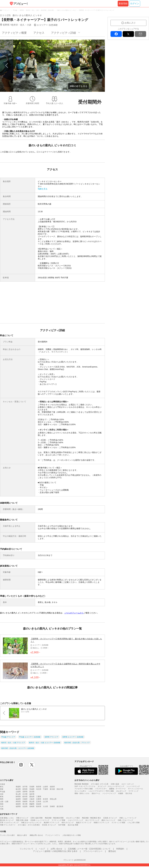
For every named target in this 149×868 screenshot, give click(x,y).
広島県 (39, 802)
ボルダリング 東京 (73, 818)
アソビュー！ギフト (53, 835)
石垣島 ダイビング (110, 818)
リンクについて (26, 849)
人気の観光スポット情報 (72, 835)
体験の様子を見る (79, 86)
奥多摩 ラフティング (51, 823)
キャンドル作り (80, 791)
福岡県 (18, 806)
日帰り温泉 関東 (36, 818)
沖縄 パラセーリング (125, 820)
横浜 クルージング (108, 820)
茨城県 (32, 789)
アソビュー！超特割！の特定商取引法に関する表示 (55, 851)
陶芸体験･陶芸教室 (82, 784)
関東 (2, 789)
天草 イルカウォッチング (9, 823)
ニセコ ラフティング (75, 820)
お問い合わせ (56, 849)
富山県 (18, 794)
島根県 (25, 802)
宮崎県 (52, 806)
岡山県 (32, 802)
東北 (2, 787)
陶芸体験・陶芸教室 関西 (54, 818)
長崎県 (32, 806)
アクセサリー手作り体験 (84, 789)
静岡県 (18, 797)
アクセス (39, 33)
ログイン (135, 4)
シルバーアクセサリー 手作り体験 (101, 791)
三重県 (39, 797)
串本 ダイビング (68, 823)
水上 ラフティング (92, 820)
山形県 (45, 787)
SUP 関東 (62, 825)
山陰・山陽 (4, 802)
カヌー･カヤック (128, 784)
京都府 (25, 799)
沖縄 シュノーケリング (128, 818)
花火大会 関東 (73, 825)
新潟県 (32, 792)
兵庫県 (39, 799)
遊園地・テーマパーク (117, 789)
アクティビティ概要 (14, 33)
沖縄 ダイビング (22, 818)
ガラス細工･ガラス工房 (100, 784)
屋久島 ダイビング (7, 820)
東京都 (52, 789)
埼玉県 (39, 789)
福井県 (32, 794)
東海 (2, 797)
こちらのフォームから (74, 613)
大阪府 (32, 799)
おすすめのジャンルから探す (87, 780)
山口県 (45, 802)
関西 (2, 799)
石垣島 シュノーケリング (40, 820)
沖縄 (2, 809)
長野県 (25, 792)
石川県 (25, 794)
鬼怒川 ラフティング (84, 823)
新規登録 (123, 4)
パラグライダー (101, 789)
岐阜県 (25, 797)
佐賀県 (25, 806)
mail (140, 34)
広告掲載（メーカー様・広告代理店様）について (89, 849)
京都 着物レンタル (7, 818)
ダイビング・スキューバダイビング (111, 786)
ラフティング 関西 (118, 823)
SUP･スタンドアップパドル (85, 786)
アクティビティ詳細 (63, 33)
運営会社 (112, 851)
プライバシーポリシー (93, 851)
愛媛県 (32, 804)
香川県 (25, 804)
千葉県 (45, 789)
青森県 (18, 787)
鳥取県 (18, 802)
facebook (116, 34)
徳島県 (18, 804)
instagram (21, 765)
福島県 (52, 787)
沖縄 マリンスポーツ (8, 825)
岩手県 (25, 787)
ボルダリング (121, 791)
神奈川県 (60, 789)
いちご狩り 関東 (134, 823)
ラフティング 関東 (58, 820)
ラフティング (133, 791)
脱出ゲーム (96, 793)
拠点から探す (22, 835)
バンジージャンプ (109, 793)
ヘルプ (42, 849)
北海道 (2, 784)
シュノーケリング (133, 786)
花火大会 (129, 793)
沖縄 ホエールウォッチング (31, 823)
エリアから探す (7, 780)
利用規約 (120, 849)
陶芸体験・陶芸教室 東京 (91, 818)
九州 (2, 806)
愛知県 (32, 797)
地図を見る (43, 189)
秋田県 (39, 787)
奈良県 (45, 799)
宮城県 (32, 787)
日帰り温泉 (115, 784)
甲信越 (2, 792)
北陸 (2, 794)
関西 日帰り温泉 (22, 820)
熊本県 (39, 806)
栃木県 (18, 789)
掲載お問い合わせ (36, 835)
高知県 (39, 804)
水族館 (121, 793)
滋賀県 (18, 799)
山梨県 (18, 792)
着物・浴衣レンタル (82, 793)
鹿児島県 (60, 806)
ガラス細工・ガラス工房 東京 (29, 825)
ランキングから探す (7, 835)
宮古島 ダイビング (49, 825)
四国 (2, 804)
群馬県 (25, 789)
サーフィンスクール (135, 789)
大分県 (45, 806)
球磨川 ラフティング (101, 823)
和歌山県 (53, 799)
